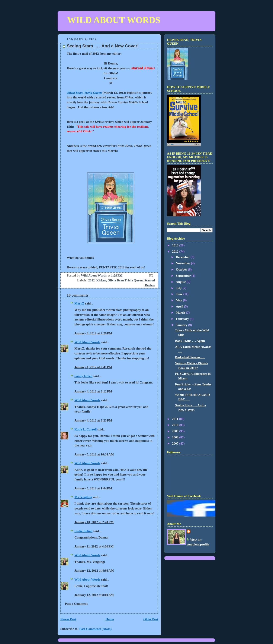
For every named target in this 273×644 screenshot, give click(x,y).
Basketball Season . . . (190, 357)
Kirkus (101, 280)
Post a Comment (76, 604)
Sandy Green (83, 376)
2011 (175, 419)
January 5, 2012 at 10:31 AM (94, 454)
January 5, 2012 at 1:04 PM (93, 488)
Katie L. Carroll (86, 429)
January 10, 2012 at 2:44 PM (94, 522)
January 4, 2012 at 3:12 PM (93, 391)
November (184, 263)
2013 (176, 245)
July (179, 288)
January (182, 325)
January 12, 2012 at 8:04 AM (94, 595)
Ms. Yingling (83, 497)
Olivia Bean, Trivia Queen (84, 93)
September (184, 276)
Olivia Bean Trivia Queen (125, 280)
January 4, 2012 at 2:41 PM (93, 367)
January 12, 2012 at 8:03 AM (94, 571)
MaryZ (79, 303)
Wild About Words (87, 342)
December (183, 257)
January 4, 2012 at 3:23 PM (93, 420)
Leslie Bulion (83, 531)
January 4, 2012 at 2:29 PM (93, 333)
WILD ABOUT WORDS (114, 20)
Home (110, 619)
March (181, 313)
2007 (176, 443)
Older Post (151, 619)
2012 (91, 280)
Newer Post (68, 619)
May (179, 300)
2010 (176, 425)
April (180, 306)
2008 (176, 437)
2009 (176, 431)
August (181, 282)
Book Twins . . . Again (190, 341)
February (183, 319)
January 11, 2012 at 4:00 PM (94, 546)
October (182, 269)
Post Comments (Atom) (95, 629)
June (180, 294)
